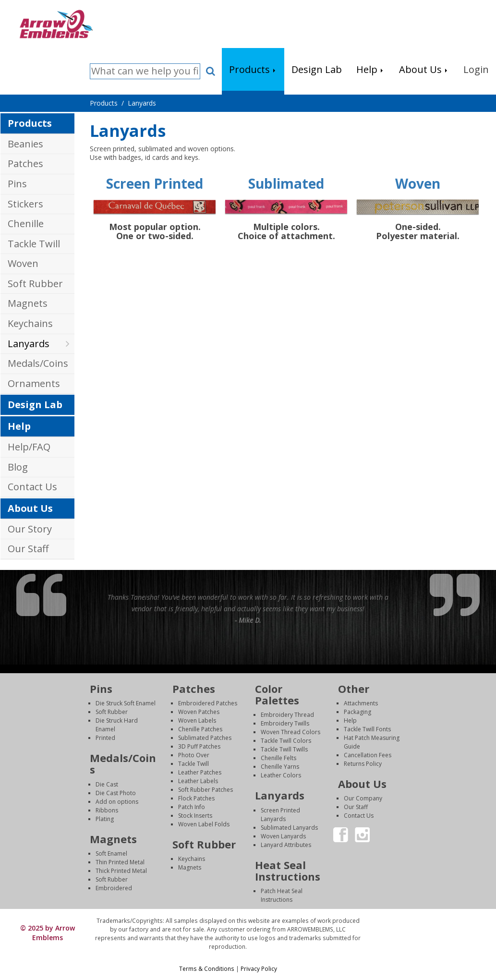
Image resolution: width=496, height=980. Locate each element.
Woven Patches (199, 712)
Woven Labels (197, 720)
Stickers (25, 204)
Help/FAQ (29, 447)
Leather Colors (281, 775)
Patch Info (192, 807)
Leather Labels (198, 781)
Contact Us (32, 487)
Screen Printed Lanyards (280, 815)
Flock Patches (196, 798)
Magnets (28, 303)
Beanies (25, 144)
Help (19, 426)
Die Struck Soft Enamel (126, 703)
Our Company (363, 798)
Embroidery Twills (285, 723)
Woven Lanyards (283, 836)
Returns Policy (363, 764)
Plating (105, 819)
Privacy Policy (259, 968)
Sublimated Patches (205, 738)
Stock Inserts (195, 816)
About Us (30, 508)
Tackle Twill (34, 244)
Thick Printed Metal (121, 871)
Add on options (117, 802)
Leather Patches (200, 772)
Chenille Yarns (280, 767)
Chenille (26, 224)
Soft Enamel (111, 853)
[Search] (145, 71)
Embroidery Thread (287, 715)
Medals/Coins (38, 363)
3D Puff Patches (199, 746)
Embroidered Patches (208, 703)
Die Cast (107, 784)
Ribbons (107, 810)
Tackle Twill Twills (284, 749)
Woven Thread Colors (290, 732)
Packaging (357, 712)
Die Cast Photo (116, 793)
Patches (25, 163)
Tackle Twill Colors (286, 741)
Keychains (30, 323)
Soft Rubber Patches (206, 790)
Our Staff (28, 549)
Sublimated (286, 183)
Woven (23, 263)
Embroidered (114, 888)
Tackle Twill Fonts (367, 729)
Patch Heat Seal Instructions (282, 895)
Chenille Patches (200, 729)
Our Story (30, 529)
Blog (18, 467)
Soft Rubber (35, 284)
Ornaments (34, 383)
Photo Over (194, 755)
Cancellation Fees (368, 755)
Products (30, 123)
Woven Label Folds (204, 824)
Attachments (361, 703)
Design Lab (35, 405)
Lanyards (29, 344)
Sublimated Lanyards (289, 828)
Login (429, 921)
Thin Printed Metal (120, 862)
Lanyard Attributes (286, 845)
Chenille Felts (278, 758)
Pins (17, 184)
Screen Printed (155, 183)
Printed (105, 738)
